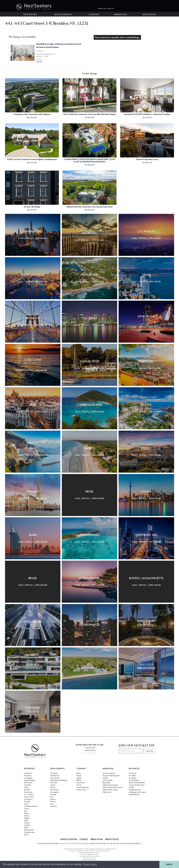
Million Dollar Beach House (113, 787)
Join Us (79, 785)
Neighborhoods (135, 790)
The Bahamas (29, 830)
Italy (26, 811)
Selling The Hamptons (110, 785)
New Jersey (28, 792)
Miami (26, 787)
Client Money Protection (89, 858)
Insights (105, 778)
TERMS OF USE (97, 839)
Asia (52, 804)
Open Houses (41, 238)
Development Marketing (59, 780)
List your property (109, 773)
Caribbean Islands (31, 806)
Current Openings (83, 787)
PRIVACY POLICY (112, 839)
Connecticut (28, 799)
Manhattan (28, 773)
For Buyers (133, 773)
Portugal (27, 802)
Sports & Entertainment (137, 783)
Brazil (26, 835)
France (27, 809)
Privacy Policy (81, 790)
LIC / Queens (29, 795)
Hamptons (28, 776)
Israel (26, 821)
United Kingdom (30, 780)
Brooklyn (27, 790)
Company (94, 15)
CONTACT (84, 839)
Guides (131, 787)
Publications (107, 792)
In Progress (54, 773)
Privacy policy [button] (90, 864)
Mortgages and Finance (137, 792)
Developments (63, 15)
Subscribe (149, 751)
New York (54, 783)
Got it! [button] (169, 864)
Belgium (27, 818)
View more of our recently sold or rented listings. (117, 37)
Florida (53, 787)
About (79, 773)
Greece (27, 816)
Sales (21, 238)
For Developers (134, 780)
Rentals (29, 238)
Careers (79, 778)
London (53, 785)
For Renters (133, 778)
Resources (149, 15)
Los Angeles (28, 778)
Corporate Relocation (137, 785)
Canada (27, 825)
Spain (26, 804)
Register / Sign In (106, 9)
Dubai (26, 828)
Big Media (106, 783)
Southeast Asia (29, 832)
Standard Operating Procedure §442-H (90, 853)
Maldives (54, 806)
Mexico (27, 813)
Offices (79, 780)
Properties (30, 15)
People (79, 776)
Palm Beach (28, 783)
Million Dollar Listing (110, 790)
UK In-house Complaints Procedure (89, 854)
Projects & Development (111, 776)
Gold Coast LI (29, 797)
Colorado (28, 785)
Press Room (80, 783)
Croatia (27, 823)
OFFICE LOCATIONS (69, 839)
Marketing (121, 15)
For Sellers (133, 776)
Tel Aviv (53, 802)
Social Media (108, 780)
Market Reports (134, 795)
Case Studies (55, 778)
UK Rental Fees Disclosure (90, 860)
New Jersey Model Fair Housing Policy (90, 856)
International (55, 776)
